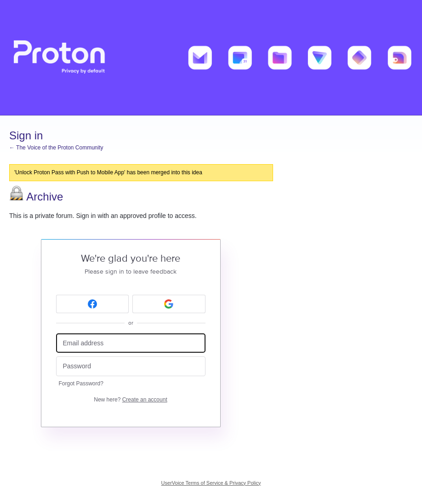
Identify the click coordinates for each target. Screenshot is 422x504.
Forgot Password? (81, 384)
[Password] (131, 366)
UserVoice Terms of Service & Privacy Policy (211, 483)
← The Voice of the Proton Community (56, 148)
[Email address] (131, 343)
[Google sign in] (169, 304)
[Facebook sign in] (93, 304)
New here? (130, 400)
